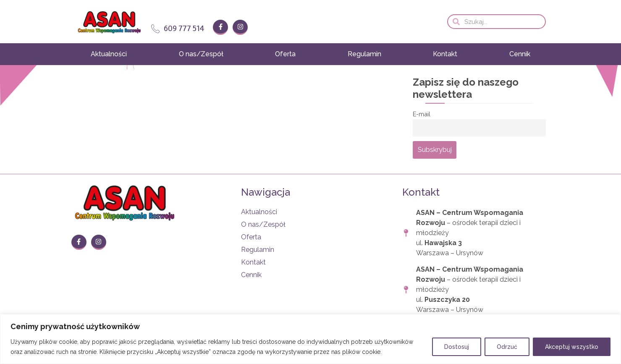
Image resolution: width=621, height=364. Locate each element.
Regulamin (364, 54)
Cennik (520, 54)
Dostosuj (457, 347)
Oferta (285, 54)
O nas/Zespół (201, 54)
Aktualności (109, 54)
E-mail (422, 114)
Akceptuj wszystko (572, 347)
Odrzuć (507, 347)
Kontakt (445, 54)
